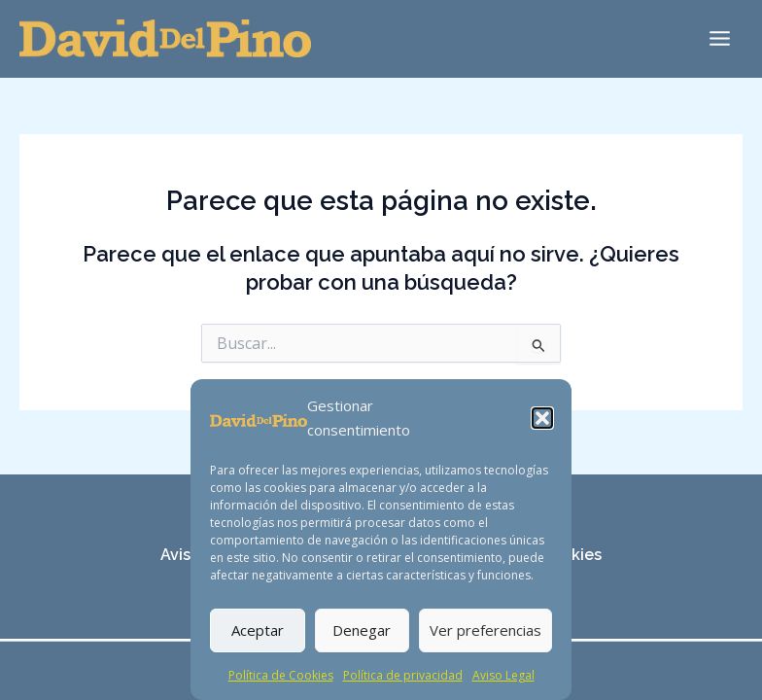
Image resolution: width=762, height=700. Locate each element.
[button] (542, 418)
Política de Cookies (281, 675)
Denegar (362, 630)
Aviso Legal (503, 675)
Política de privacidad (403, 675)
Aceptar (258, 630)
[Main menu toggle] (720, 38)
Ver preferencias (485, 630)
